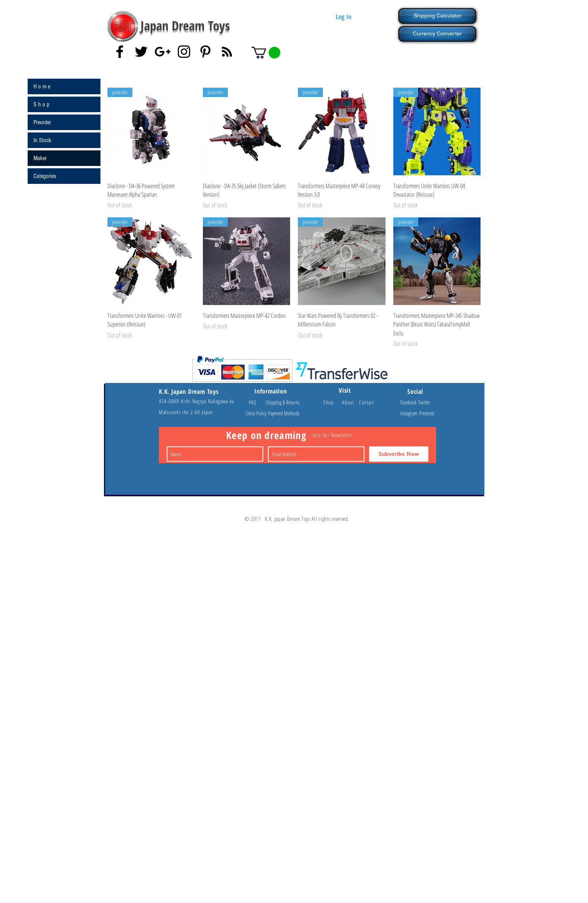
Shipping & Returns (283, 402)
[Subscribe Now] (399, 454)
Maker (40, 158)
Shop (333, 402)
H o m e (42, 86)
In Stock (42, 140)
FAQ (256, 402)
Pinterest (427, 413)
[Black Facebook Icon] (120, 52)
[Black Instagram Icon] (184, 52)
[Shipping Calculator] (437, 16)
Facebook (409, 402)
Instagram (410, 413)
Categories (45, 176)
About (350, 402)
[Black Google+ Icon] (163, 52)
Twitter (424, 402)
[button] (266, 53)
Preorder (42, 122)
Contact (366, 402)
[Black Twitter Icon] (141, 52)
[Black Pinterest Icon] (205, 52)
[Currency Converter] (437, 34)
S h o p (41, 104)
